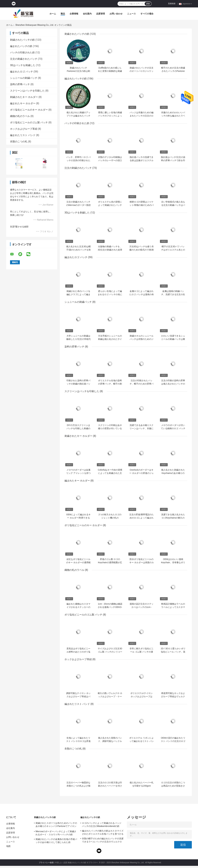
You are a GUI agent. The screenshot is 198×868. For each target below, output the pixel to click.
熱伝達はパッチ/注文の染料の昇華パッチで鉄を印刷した (173, 160)
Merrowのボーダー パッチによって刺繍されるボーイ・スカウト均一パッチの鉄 (56, 833)
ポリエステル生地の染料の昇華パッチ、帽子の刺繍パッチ (110, 384)
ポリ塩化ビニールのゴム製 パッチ (29, 122)
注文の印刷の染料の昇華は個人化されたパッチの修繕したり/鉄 (173, 384)
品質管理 (101, 14)
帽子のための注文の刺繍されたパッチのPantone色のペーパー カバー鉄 (173, 71)
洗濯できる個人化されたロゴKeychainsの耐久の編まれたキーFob (173, 518)
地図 (8, 846)
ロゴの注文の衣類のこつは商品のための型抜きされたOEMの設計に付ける (173, 786)
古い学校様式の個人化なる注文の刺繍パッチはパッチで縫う (173, 205)
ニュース (131, 14)
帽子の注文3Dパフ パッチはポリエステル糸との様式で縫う (173, 250)
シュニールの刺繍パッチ (24, 78)
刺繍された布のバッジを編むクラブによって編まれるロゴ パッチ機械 (78, 294)
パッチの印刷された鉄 (22, 53)
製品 (63, 14)
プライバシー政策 (46, 863)
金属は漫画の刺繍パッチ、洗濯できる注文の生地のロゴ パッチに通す (173, 294)
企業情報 (74, 14)
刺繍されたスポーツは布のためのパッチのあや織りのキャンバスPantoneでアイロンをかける (56, 825)
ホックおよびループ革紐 (24, 129)
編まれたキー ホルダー (23, 103)
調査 (148, 4)
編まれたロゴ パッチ (22, 72)
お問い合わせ (116, 14)
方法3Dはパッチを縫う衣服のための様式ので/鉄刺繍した (142, 250)
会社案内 (87, 14)
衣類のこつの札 (19, 142)
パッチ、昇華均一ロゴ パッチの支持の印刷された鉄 (78, 160)
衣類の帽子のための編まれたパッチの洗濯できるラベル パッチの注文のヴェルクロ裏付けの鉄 (103, 841)
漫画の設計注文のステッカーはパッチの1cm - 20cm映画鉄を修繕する (142, 607)
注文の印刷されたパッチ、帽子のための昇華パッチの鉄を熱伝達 (142, 384)
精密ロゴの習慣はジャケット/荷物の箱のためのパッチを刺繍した (142, 205)
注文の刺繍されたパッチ (24, 59)
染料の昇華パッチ (20, 84)
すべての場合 (147, 14)
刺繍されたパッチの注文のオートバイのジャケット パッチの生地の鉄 (142, 71)
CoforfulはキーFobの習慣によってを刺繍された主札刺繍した (110, 473)
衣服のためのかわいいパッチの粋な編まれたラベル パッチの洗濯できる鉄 (173, 116)
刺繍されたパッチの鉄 (22, 40)
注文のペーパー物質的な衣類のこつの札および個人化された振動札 (78, 786)
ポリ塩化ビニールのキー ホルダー (29, 110)
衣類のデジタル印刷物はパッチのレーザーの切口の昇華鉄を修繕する (110, 160)
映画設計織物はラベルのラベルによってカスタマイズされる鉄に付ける (173, 607)
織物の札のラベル (20, 116)
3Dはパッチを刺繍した (23, 65)
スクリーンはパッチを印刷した (27, 91)
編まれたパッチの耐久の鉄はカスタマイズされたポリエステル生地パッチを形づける (103, 832)
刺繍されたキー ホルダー (24, 97)
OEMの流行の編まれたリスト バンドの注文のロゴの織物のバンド (173, 741)
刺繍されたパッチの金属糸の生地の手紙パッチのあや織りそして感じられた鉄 (56, 841)
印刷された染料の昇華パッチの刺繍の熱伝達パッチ (78, 384)
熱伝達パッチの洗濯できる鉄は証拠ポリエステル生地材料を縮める (142, 160)
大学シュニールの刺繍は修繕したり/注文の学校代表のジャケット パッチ (78, 339)
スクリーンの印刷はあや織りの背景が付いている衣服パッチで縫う (110, 428)
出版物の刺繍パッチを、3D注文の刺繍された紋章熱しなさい (110, 250)
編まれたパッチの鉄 (21, 46)
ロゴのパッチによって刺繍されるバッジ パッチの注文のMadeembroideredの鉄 (102, 825)
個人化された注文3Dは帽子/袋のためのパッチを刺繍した (78, 250)
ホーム (53, 14)
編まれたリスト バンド (23, 135)
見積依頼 (172, 4)
